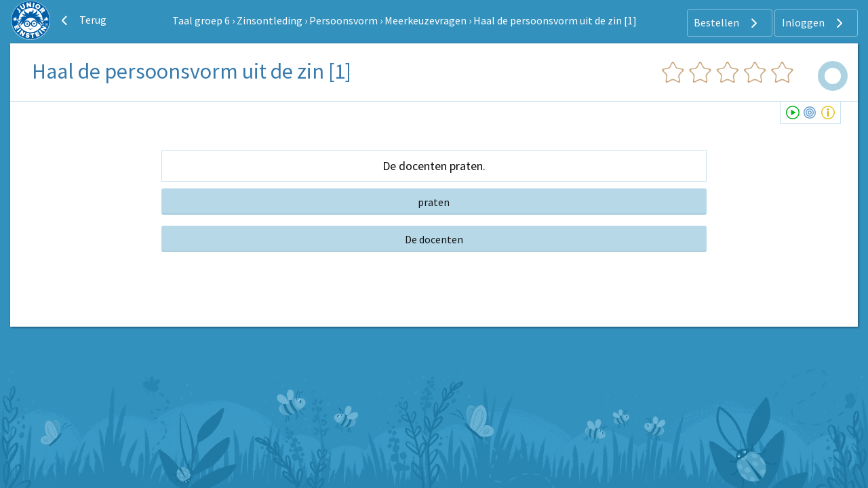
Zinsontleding (270, 20)
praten (434, 202)
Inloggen (814, 23)
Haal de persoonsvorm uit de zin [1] (555, 20)
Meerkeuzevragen (426, 20)
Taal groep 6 (201, 20)
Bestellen (727, 23)
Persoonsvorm (343, 20)
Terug (82, 20)
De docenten (434, 239)
